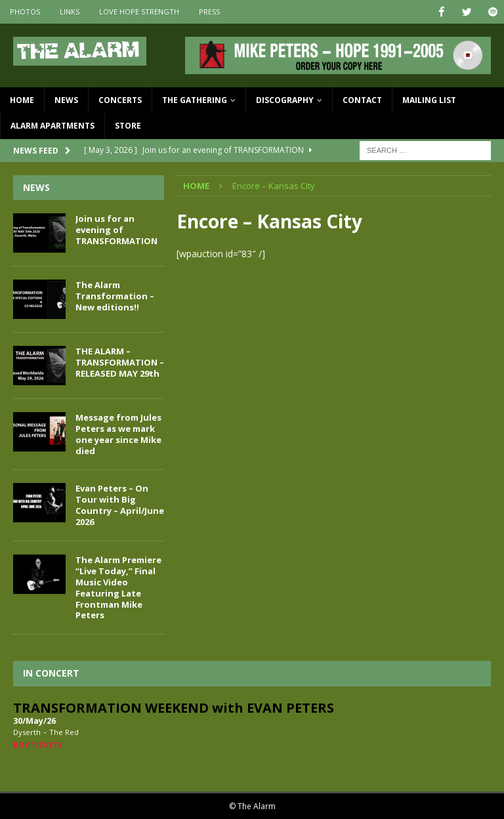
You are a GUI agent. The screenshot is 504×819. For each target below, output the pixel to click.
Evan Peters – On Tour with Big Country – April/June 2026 (120, 505)
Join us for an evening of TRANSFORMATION (116, 229)
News (66, 100)
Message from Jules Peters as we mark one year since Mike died (118, 433)
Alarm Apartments (52, 126)
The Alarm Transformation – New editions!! (115, 295)
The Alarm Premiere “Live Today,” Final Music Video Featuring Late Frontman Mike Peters (118, 587)
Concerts (120, 100)
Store (128, 126)
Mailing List (429, 100)
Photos (25, 11)
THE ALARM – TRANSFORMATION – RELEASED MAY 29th (120, 362)
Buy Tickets (38, 744)
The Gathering (195, 100)
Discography (285, 100)
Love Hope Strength (139, 11)
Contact (362, 100)
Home (22, 100)
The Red (64, 731)
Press (209, 11)
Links (70, 11)
